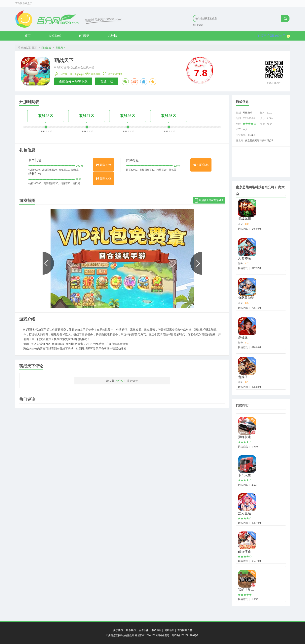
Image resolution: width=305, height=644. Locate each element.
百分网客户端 (185, 630)
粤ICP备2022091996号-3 (185, 635)
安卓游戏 (55, 36)
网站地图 (169, 630)
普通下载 (107, 81)
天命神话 (245, 258)
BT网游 (84, 36)
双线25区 (169, 116)
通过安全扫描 (112, 73)
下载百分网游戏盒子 (273, 36)
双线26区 (128, 116)
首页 (27, 36)
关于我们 (118, 630)
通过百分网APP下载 (73, 81)
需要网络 (93, 73)
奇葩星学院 (246, 298)
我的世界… (246, 590)
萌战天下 (60, 48)
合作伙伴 (144, 630)
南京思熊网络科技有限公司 (259, 141)
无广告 (61, 73)
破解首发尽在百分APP (209, 200)
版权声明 (157, 630)
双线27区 (87, 116)
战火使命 (245, 551)
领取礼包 (103, 165)
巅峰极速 (245, 437)
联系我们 (131, 630)
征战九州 (245, 219)
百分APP (121, 381)
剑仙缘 (243, 337)
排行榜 (112, 36)
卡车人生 (245, 475)
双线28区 (46, 116)
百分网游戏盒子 (24, 3)
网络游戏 (46, 48)
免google (76, 73)
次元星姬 (245, 513)
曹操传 (243, 377)
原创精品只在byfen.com (69, 19)
